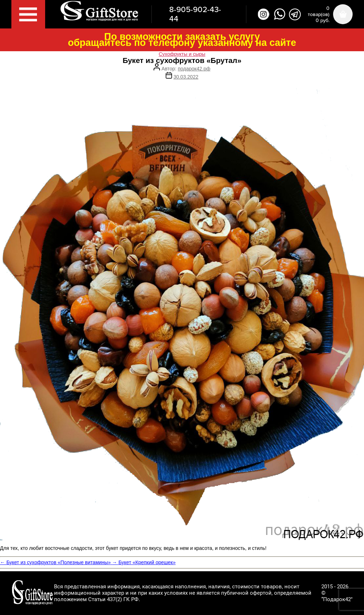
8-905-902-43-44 (195, 14)
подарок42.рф (194, 69)
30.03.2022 (186, 77)
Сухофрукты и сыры (182, 54)
